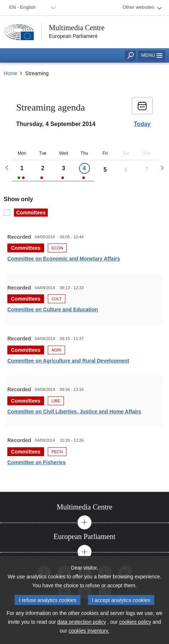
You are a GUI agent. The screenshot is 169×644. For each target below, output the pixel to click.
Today (142, 124)
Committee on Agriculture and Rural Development (68, 361)
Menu (152, 55)
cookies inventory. (89, 631)
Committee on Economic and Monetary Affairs (64, 259)
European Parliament (73, 36)
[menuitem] (31, 8)
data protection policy (82, 622)
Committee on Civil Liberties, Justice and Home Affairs (74, 412)
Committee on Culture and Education (53, 309)
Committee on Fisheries (37, 462)
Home (10, 73)
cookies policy (135, 622)
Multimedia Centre (77, 28)
